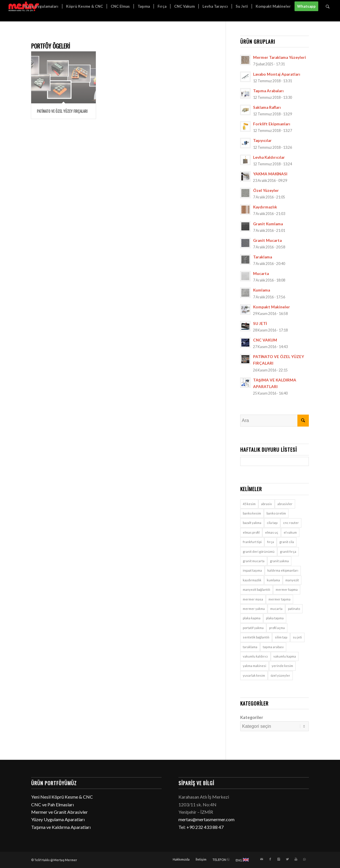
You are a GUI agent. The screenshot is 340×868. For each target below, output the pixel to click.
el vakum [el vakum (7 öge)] (290, 532)
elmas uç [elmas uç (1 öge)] (272, 532)
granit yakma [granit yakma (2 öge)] (279, 561)
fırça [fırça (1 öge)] (271, 542)
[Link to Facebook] (270, 859)
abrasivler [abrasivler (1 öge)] (285, 504)
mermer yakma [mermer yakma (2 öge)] (254, 609)
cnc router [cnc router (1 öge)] (291, 523)
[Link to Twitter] (287, 859)
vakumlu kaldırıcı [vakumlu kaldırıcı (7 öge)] (255, 656)
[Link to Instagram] (279, 859)
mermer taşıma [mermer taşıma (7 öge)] (280, 599)
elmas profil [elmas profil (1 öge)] (251, 532)
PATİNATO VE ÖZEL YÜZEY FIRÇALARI (62, 111)
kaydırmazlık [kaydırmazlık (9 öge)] (252, 580)
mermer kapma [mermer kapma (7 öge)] (287, 589)
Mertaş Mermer (65, 860)
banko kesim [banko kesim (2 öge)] (252, 513)
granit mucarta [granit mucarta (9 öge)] (254, 561)
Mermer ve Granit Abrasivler (59, 812)
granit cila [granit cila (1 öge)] (287, 542)
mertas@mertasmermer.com (206, 819)
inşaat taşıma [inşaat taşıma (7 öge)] (252, 570)
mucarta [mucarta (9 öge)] (276, 609)
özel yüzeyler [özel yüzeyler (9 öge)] (280, 675)
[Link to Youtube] (296, 859)
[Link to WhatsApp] (305, 859)
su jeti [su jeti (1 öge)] (297, 637)
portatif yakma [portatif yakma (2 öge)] (253, 628)
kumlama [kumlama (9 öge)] (273, 580)
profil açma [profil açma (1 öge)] (277, 628)
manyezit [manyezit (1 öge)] (292, 580)
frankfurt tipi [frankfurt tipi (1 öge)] (252, 542)
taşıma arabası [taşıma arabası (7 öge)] (273, 647)
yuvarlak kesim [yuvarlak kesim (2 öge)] (254, 675)
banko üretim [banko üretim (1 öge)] (276, 513)
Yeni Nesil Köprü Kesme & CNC (62, 797)
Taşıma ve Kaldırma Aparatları (61, 827)
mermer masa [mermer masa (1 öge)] (253, 599)
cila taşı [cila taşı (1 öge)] (272, 523)
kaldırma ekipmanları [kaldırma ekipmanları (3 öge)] (283, 570)
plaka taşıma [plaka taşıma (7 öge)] (275, 618)
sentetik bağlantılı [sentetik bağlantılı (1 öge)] (256, 637)
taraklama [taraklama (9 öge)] (250, 647)
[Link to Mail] (262, 859)
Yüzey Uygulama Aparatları (58, 819)
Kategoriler (252, 717)
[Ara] (328, 6)
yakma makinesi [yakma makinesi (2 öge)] (254, 666)
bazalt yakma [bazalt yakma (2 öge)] (252, 523)
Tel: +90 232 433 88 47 (201, 827)
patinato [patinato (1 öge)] (294, 609)
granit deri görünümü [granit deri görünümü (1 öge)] (259, 551)
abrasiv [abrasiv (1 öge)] (267, 504)
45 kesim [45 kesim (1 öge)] (249, 504)
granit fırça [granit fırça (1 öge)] (288, 551)
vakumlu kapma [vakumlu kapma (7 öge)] (285, 656)
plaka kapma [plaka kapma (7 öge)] (252, 618)
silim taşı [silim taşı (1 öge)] (281, 637)
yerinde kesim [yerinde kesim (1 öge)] (282, 666)
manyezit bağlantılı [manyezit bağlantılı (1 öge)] (257, 589)
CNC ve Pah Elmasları (52, 804)
